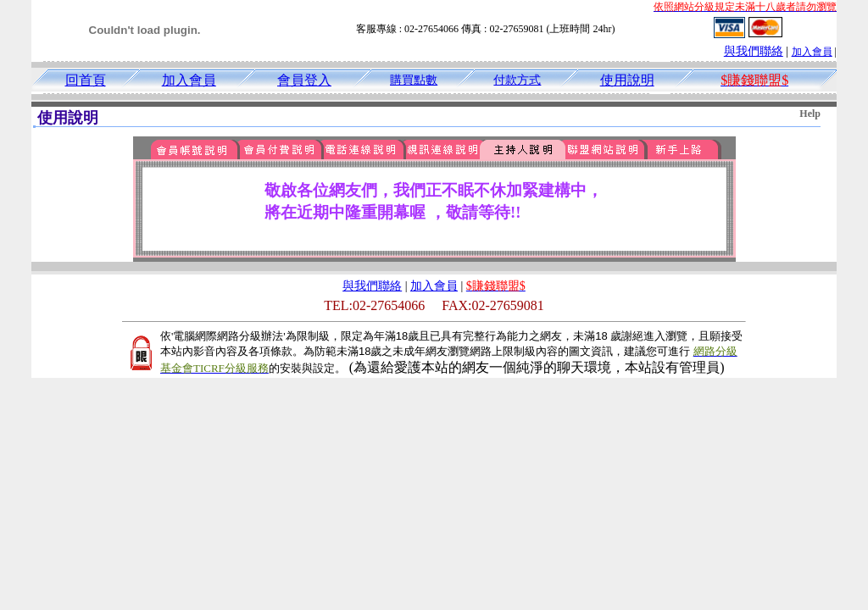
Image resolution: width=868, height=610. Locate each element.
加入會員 (812, 52)
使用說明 (627, 80)
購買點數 (414, 80)
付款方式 (517, 80)
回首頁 (86, 80)
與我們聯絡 (754, 51)
